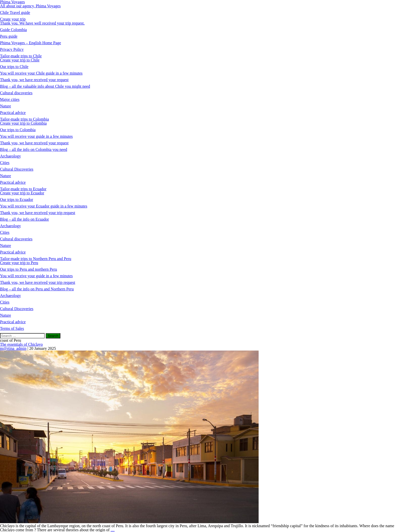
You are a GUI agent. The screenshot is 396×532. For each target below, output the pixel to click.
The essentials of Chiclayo (21, 344)
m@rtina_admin (13, 348)
